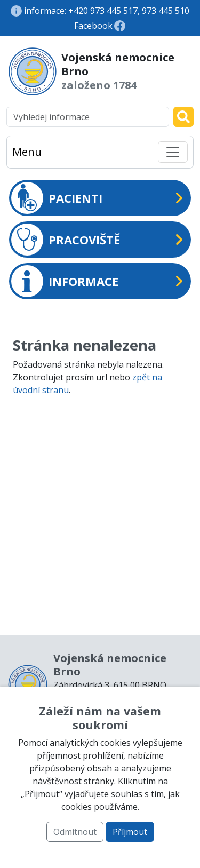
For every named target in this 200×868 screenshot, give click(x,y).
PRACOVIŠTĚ (66, 240)
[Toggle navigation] (173, 152)
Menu (27, 152)
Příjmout (130, 832)
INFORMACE (65, 281)
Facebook (93, 26)
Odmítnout (75, 832)
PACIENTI (57, 198)
